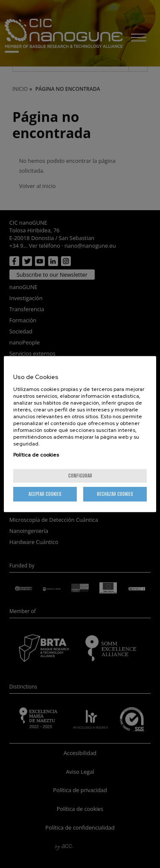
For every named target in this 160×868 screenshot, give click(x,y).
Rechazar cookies (115, 494)
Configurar (80, 476)
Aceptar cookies (45, 494)
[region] (80, 434)
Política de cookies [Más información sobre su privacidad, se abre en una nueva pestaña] (36, 455)
